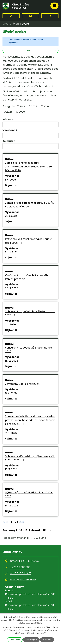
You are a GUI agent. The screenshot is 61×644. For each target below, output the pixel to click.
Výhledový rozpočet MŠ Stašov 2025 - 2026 (29, 494)
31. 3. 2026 (11, 216)
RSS (42, 51)
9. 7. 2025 (11, 393)
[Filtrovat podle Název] (30, 124)
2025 (9, 112)
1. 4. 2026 (11, 180)
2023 (34, 106)
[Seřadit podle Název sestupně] (12, 120)
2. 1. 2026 (10, 324)
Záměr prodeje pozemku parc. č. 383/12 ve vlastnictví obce (30, 205)
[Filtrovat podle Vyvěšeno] (30, 135)
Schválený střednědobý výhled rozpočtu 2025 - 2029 (30, 458)
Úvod (6, 24)
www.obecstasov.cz (35, 82)
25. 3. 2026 (12, 252)
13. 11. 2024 (11, 469)
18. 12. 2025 (12, 361)
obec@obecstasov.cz (23, 580)
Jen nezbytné (31, 640)
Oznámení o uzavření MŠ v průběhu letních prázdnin (27, 277)
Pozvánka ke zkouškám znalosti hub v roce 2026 (28, 241)
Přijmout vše (15, 640)
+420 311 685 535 (20, 567)
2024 (47, 106)
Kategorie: (9, 106)
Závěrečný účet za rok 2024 (25, 384)
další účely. (37, 623)
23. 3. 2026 (12, 288)
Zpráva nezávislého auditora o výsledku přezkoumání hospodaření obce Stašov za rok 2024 (30, 420)
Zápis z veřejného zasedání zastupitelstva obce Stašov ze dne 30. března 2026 (29, 167)
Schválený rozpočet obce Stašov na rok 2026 (30, 313)
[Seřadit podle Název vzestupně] (12, 119)
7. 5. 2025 (11, 433)
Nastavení (47, 640)
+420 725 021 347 (21, 573)
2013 (22, 106)
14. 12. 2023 (12, 506)
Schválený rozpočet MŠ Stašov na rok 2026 (29, 350)
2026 (22, 112)
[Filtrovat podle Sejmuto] (30, 146)
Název (7, 119)
